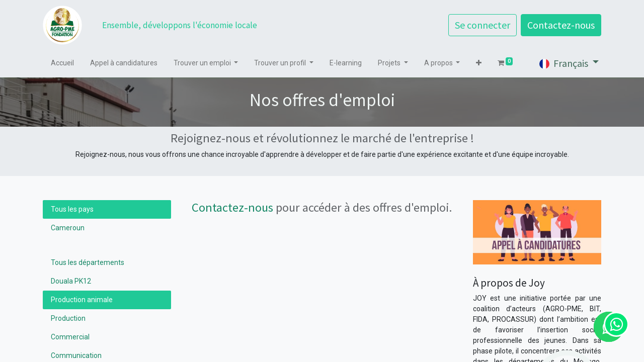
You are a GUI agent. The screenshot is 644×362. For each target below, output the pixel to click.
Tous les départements (88, 262)
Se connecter (482, 25)
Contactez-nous (561, 25)
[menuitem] (62, 63)
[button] (479, 63)
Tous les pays (72, 209)
